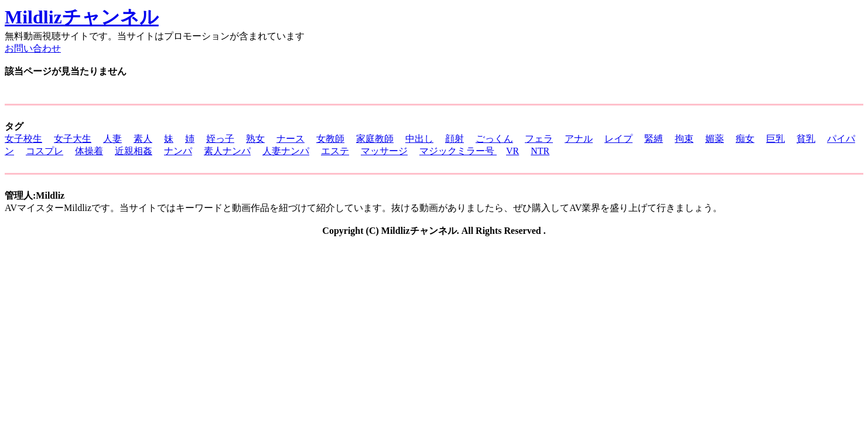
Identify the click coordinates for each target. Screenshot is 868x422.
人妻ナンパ (286, 151)
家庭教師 (375, 139)
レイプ (618, 139)
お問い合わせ (33, 48)
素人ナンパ (227, 151)
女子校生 (23, 139)
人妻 (112, 139)
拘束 (684, 139)
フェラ (539, 139)
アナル (579, 139)
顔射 (454, 139)
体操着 (89, 151)
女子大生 (73, 139)
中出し (419, 139)
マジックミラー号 (458, 151)
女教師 (330, 139)
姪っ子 (220, 139)
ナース (291, 139)
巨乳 (775, 139)
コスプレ (45, 151)
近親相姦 (134, 151)
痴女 (745, 139)
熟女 (255, 139)
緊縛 (654, 139)
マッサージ (384, 151)
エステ (335, 151)
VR (512, 151)
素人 (143, 139)
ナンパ (178, 151)
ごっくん (494, 139)
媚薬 (715, 139)
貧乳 (806, 139)
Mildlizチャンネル (82, 17)
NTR (540, 151)
